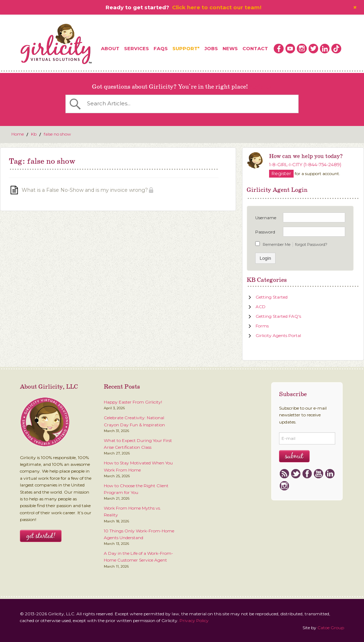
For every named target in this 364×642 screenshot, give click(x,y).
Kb (34, 134)
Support (185, 48)
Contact (255, 48)
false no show (57, 134)
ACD (261, 307)
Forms (262, 326)
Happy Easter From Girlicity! (133, 402)
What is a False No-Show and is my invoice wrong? (85, 190)
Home (18, 134)
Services (136, 48)
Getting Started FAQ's (278, 316)
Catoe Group (331, 628)
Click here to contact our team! (217, 7)
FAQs (161, 48)
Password (265, 232)
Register (260, 87)
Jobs (211, 48)
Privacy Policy (194, 620)
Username (266, 218)
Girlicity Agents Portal (278, 335)
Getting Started (272, 297)
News (230, 48)
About (110, 48)
